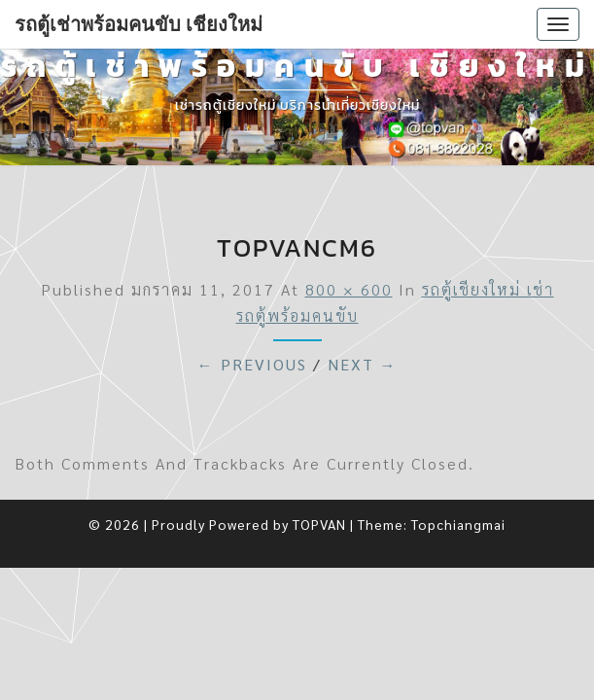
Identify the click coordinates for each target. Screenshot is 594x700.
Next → (363, 364)
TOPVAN (319, 524)
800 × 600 (349, 289)
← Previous (252, 364)
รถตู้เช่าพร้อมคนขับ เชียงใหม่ (139, 24)
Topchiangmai (458, 524)
